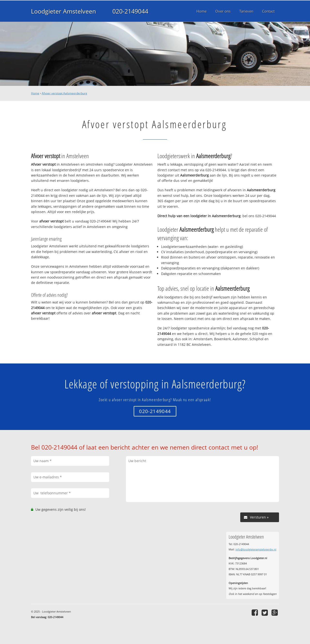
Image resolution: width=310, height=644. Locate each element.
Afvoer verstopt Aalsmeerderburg (64, 93)
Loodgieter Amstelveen (63, 11)
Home (35, 93)
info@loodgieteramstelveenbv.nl (256, 549)
